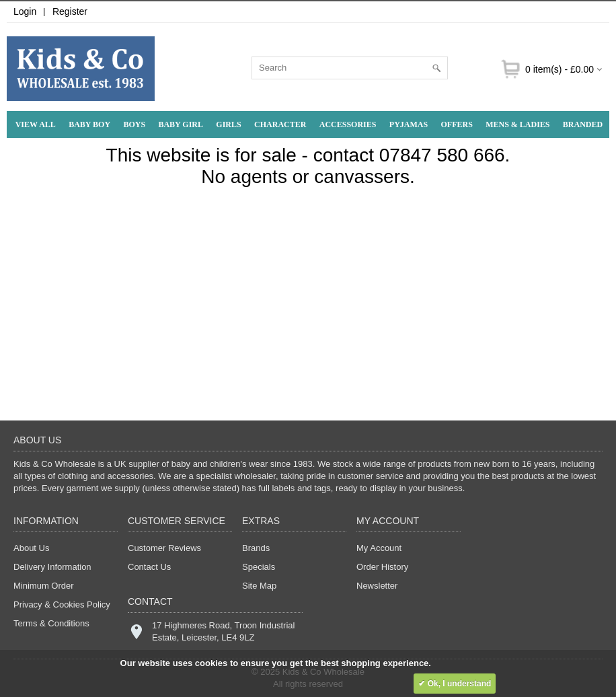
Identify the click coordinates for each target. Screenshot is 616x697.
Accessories (348, 124)
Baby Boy (89, 124)
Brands (256, 548)
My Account (379, 548)
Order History (382, 567)
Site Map (259, 586)
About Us (31, 548)
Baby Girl (181, 124)
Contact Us (149, 567)
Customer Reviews (164, 548)
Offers (456, 124)
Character (280, 124)
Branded (583, 124)
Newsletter (377, 586)
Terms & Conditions (51, 623)
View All (36, 124)
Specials (259, 567)
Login (25, 11)
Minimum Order (44, 586)
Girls (228, 124)
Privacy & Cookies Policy (62, 604)
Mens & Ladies (517, 124)
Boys (134, 124)
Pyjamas (409, 124)
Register (70, 11)
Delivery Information (52, 567)
